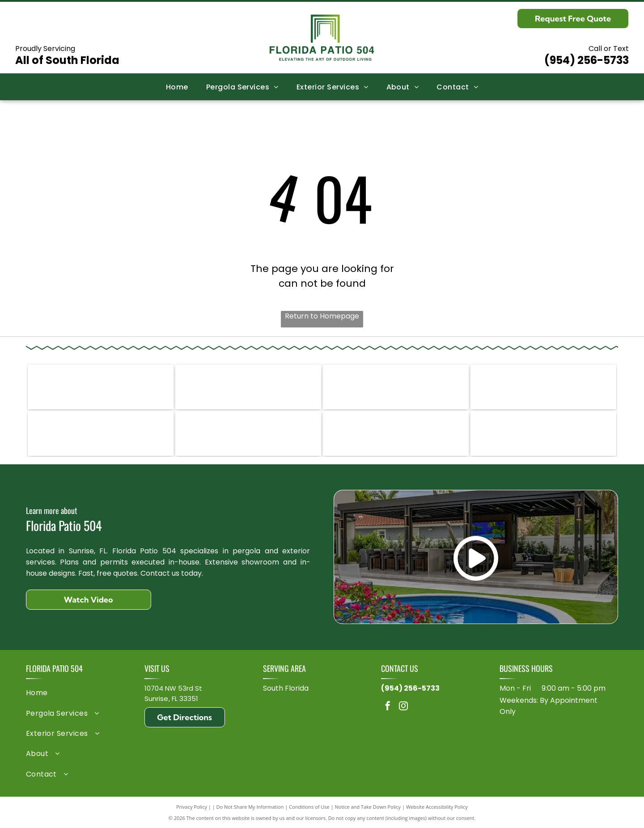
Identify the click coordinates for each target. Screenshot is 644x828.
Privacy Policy (192, 807)
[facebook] (388, 707)
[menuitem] (177, 87)
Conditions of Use (309, 807)
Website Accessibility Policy (437, 807)
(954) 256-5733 (587, 60)
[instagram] (403, 707)
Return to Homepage (322, 316)
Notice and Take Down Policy (368, 807)
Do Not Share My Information (250, 807)
